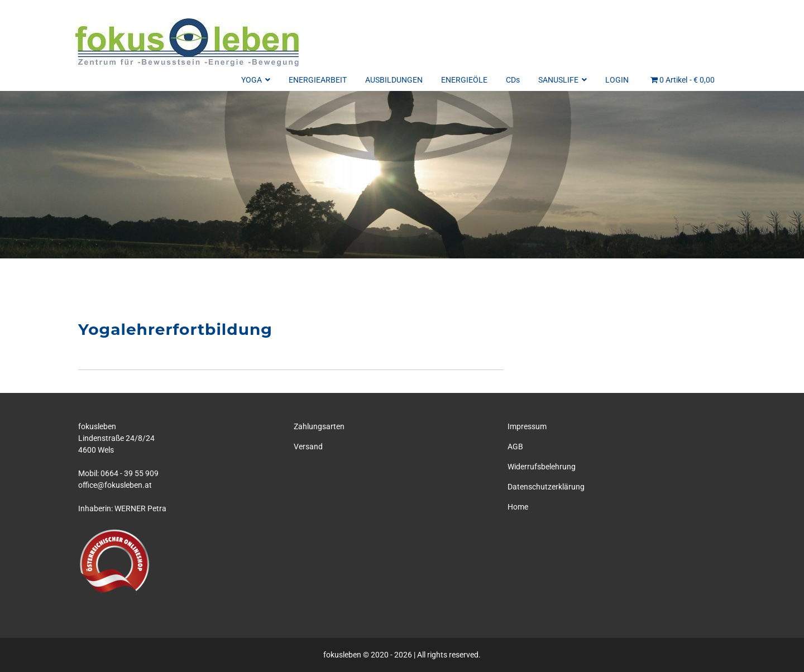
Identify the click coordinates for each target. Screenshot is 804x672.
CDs (513, 80)
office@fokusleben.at (115, 485)
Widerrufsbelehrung (542, 467)
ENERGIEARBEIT (318, 80)
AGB (515, 447)
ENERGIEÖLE (464, 80)
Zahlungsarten (319, 426)
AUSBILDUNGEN (394, 80)
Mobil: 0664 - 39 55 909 (118, 473)
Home (518, 507)
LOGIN (617, 80)
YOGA (256, 80)
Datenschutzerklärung (546, 487)
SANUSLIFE (563, 80)
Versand (308, 447)
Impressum (527, 426)
